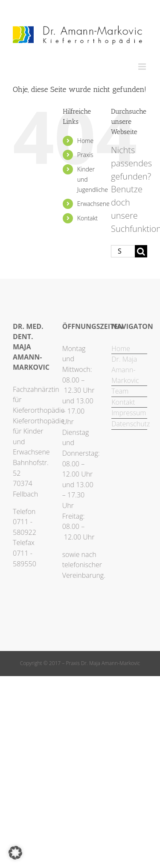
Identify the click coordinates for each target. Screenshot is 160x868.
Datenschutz (129, 424)
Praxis (85, 155)
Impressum (129, 413)
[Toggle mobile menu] (143, 67)
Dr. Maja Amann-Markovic (125, 370)
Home (85, 141)
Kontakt (87, 218)
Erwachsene (93, 204)
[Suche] (141, 251)
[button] (15, 853)
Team (120, 391)
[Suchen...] (123, 251)
